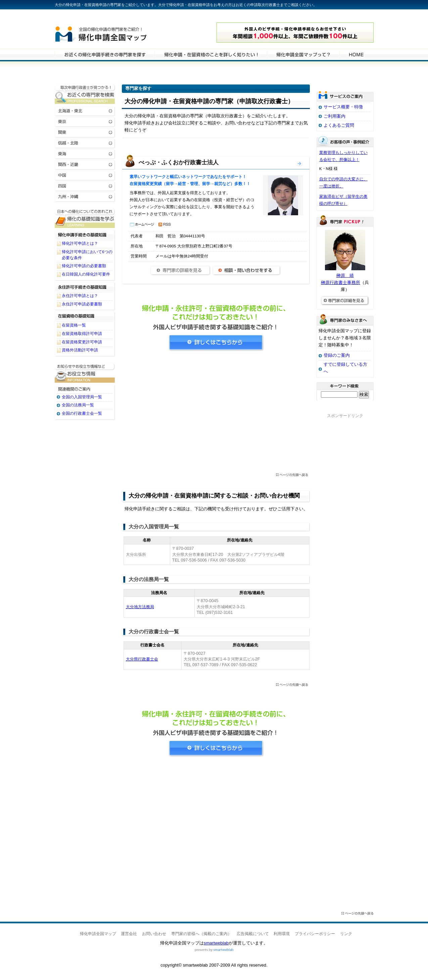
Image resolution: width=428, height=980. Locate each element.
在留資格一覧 (74, 325)
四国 (85, 186)
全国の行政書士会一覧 (82, 413)
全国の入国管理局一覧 (82, 397)
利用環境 (282, 934)
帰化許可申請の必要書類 (84, 266)
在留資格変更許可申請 (82, 342)
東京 (85, 121)
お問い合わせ (154, 934)
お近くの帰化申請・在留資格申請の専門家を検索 (85, 94)
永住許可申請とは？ (80, 296)
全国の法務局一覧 (78, 405)
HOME (356, 54)
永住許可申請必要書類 (82, 304)
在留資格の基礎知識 (85, 316)
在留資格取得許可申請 (82, 334)
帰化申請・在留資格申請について (211, 54)
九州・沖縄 (85, 196)
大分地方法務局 (140, 607)
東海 (85, 153)
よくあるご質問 (339, 125)
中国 (85, 175)
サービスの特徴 (303, 54)
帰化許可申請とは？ (80, 243)
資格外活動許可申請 (80, 350)
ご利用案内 (335, 116)
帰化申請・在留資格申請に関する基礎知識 (85, 218)
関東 (85, 132)
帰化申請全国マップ (120, 33)
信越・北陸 (85, 143)
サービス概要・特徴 (343, 107)
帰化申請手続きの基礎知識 (85, 234)
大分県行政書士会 (142, 659)
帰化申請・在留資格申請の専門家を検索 (105, 54)
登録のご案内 (337, 355)
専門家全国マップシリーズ (92, 16)
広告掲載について (253, 934)
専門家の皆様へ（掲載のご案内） (201, 934)
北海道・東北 (85, 110)
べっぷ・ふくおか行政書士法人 (179, 162)
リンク (346, 934)
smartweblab (216, 943)
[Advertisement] (216, 414)
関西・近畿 (85, 164)
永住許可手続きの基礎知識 (85, 287)
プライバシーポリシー (315, 934)
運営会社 (129, 934)
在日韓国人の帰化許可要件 (86, 274)
